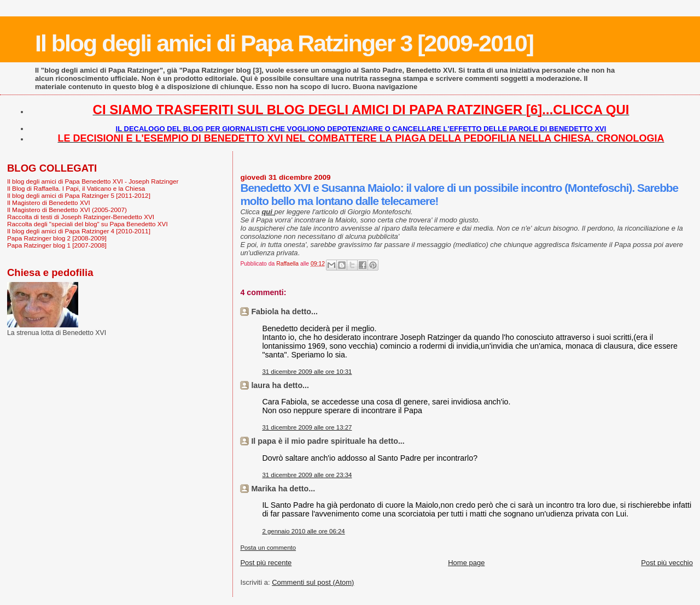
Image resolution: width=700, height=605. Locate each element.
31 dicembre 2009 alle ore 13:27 (307, 427)
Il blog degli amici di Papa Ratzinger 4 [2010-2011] (79, 231)
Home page (466, 563)
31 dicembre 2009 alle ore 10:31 (307, 372)
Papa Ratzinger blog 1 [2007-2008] (57, 245)
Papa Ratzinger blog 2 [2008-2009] (57, 238)
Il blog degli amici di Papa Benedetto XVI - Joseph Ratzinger (93, 181)
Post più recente (266, 563)
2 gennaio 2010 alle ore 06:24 (303, 531)
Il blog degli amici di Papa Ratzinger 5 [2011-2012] (79, 195)
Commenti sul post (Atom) (313, 582)
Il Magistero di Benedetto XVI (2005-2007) (67, 210)
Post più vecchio (667, 563)
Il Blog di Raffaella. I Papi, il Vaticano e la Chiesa (76, 188)
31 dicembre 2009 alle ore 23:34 (307, 475)
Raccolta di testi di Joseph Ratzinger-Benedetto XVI (81, 217)
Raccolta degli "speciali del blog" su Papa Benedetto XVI (87, 224)
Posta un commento (268, 548)
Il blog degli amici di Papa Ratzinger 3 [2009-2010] (284, 43)
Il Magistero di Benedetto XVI (49, 202)
